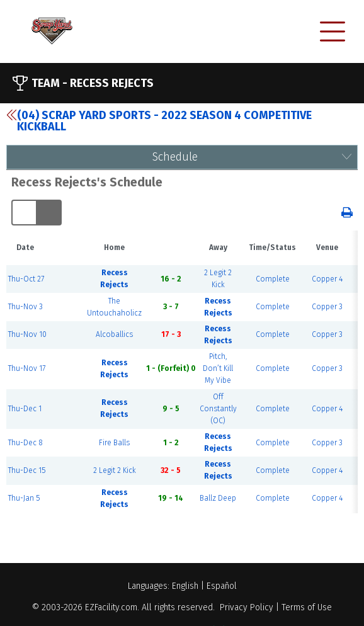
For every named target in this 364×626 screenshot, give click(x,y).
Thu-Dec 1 (25, 409)
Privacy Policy (247, 607)
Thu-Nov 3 (26, 307)
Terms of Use (307, 607)
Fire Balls (114, 443)
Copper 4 (327, 279)
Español (222, 586)
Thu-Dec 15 (27, 470)
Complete (273, 279)
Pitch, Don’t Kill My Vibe (218, 368)
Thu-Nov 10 (27, 334)
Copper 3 (327, 307)
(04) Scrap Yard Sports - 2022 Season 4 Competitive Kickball (159, 121)
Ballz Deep (218, 498)
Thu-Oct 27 (26, 279)
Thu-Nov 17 (27, 368)
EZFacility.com (111, 607)
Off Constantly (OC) (218, 409)
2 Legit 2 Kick (115, 470)
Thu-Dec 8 (26, 443)
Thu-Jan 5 (24, 498)
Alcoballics (114, 334)
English (185, 586)
